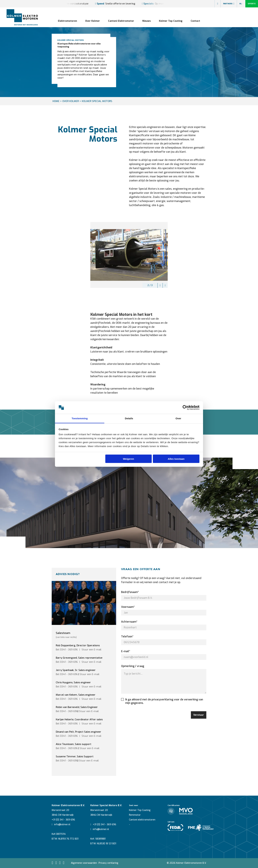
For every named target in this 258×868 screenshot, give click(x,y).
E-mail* (126, 651)
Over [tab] (178, 418)
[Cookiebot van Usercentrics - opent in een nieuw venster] (185, 408)
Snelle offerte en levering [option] (115, 4)
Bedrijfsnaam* (130, 592)
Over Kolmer (93, 21)
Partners (229, 4)
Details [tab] (129, 418)
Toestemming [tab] (80, 418)
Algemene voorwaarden (84, 863)
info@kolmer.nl (61, 824)
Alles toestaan (176, 459)
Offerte (252, 4)
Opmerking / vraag (133, 666)
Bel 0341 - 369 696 (67, 650)
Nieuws (147, 21)
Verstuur (199, 715)
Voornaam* (128, 607)
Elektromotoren (67, 21)
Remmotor (135, 815)
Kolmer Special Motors (97, 101)
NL (241, 4)
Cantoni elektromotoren (142, 820)
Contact (195, 21)
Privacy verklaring (108, 863)
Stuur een (91, 650)
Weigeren (128, 459)
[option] (129, 255)
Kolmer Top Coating (171, 21)
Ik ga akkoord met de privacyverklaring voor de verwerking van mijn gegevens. (162, 701)
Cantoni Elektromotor (121, 21)
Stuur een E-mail (90, 674)
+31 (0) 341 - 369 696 (63, 820)
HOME (56, 101)
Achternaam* (129, 622)
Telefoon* (127, 636)
